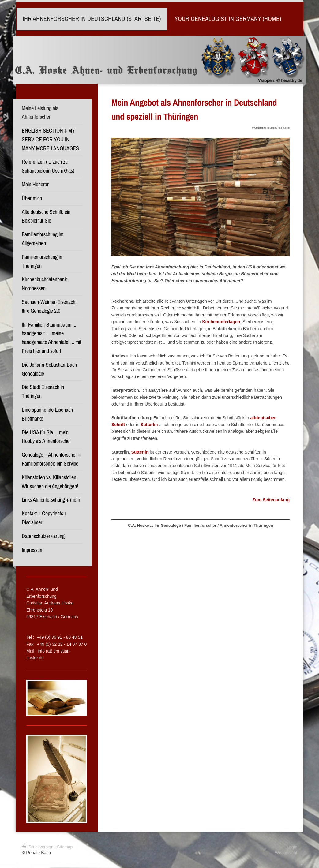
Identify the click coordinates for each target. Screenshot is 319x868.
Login (292, 847)
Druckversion (38, 847)
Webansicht (286, 853)
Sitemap (65, 847)
